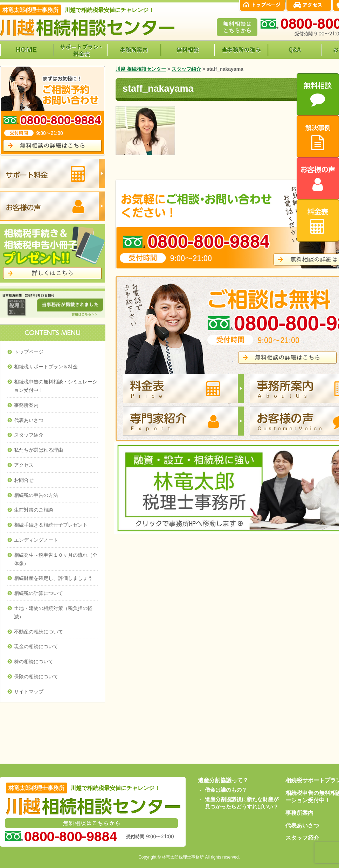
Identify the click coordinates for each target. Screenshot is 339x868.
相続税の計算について (39, 593)
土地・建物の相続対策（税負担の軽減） (53, 612)
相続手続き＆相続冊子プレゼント (51, 525)
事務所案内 (26, 405)
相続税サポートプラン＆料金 (46, 367)
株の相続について (34, 661)
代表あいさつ (29, 420)
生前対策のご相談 (34, 510)
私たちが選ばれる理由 (39, 450)
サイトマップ (29, 692)
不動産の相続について (39, 632)
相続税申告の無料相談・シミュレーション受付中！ (56, 386)
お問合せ (24, 480)
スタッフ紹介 (29, 435)
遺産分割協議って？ (223, 780)
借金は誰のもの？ (226, 790)
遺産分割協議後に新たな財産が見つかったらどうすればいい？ (242, 803)
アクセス (24, 465)
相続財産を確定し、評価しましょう (53, 578)
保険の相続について (36, 676)
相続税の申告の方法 (36, 495)
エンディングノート (36, 540)
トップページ (29, 352)
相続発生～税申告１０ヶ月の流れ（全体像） (56, 559)
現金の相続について (36, 646)
